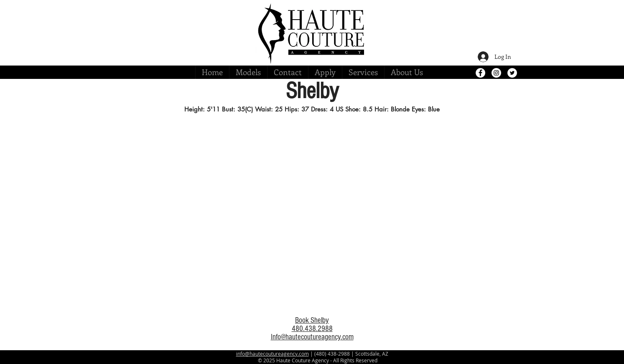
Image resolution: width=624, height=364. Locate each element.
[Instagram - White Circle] (496, 73)
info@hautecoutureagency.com (273, 354)
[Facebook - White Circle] (480, 73)
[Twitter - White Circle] (512, 73)
